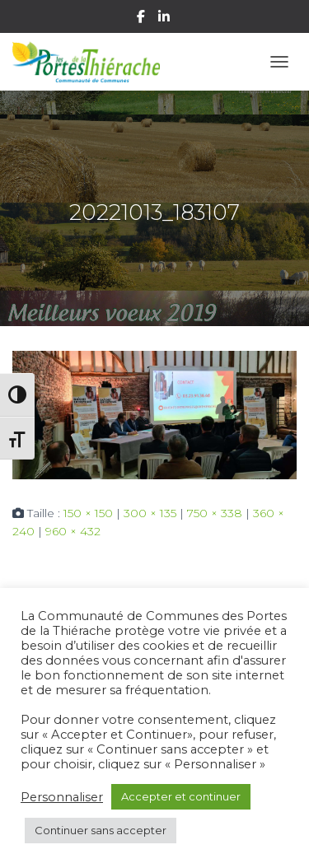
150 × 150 (88, 513)
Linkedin (165, 19)
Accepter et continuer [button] (181, 796)
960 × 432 (73, 531)
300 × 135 (150, 513)
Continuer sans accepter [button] (101, 830)
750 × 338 (215, 513)
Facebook (142, 19)
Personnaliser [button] (62, 797)
